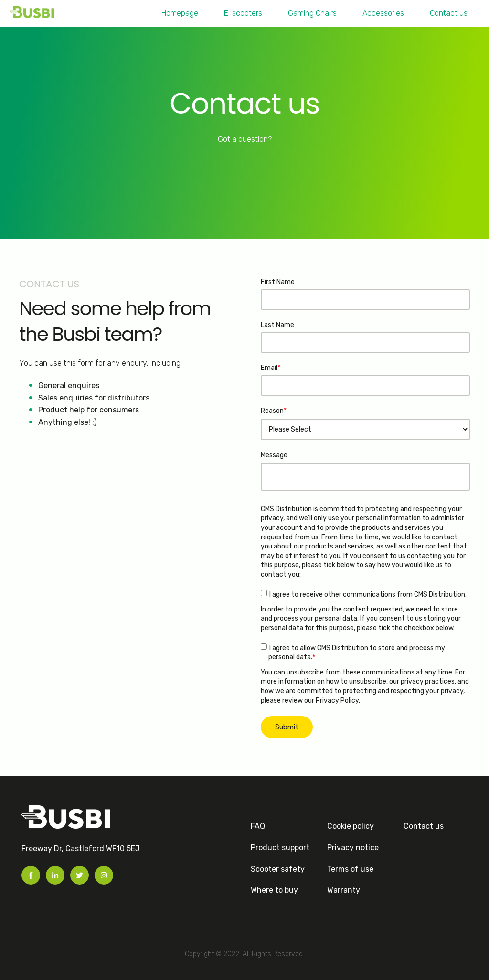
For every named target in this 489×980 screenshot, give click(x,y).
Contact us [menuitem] (424, 826)
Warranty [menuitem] (344, 890)
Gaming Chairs (312, 13)
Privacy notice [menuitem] (353, 848)
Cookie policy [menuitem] (351, 826)
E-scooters (243, 13)
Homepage (180, 13)
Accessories (383, 13)
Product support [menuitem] (280, 848)
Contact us (449, 13)
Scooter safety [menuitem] (278, 869)
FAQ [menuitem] (258, 826)
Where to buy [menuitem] (274, 890)
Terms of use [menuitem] (350, 869)
